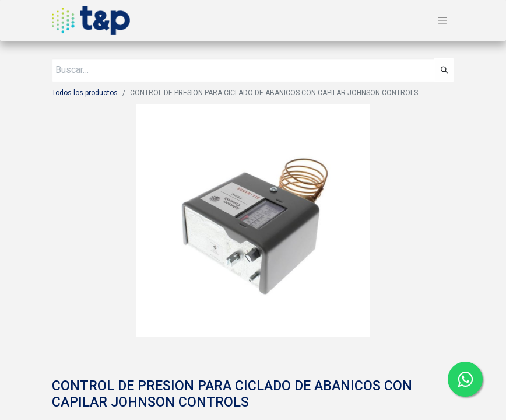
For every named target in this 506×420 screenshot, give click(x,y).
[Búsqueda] (444, 70)
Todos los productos (85, 93)
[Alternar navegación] (442, 21)
